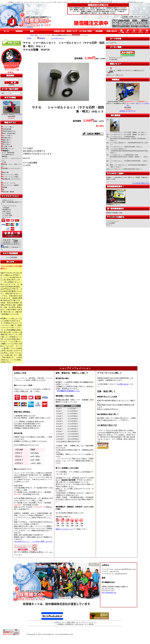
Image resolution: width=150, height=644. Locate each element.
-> (5, 151)
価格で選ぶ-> (6, 140)
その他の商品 (113, 59)
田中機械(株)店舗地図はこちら (69, 391)
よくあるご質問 (7, 215)
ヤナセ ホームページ (115, 58)
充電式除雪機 (6, 129)
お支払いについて (8, 200)
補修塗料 (4, 156)
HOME (29, 38)
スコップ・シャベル (8, 183)
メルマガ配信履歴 (11, 257)
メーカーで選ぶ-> (7, 127)
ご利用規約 (6, 208)
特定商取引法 (6, 210)
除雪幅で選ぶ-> (7, 138)
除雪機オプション (7, 149)
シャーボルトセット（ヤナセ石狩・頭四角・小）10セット (128, 132)
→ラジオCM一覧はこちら (140, 183)
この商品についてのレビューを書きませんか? (130, 70)
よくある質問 (111, 223)
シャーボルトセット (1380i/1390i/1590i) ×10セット (126, 169)
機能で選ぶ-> (6, 142)
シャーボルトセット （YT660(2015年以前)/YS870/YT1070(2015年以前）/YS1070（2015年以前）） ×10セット (130, 139)
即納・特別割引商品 (8, 133)
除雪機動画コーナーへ (116, 204)
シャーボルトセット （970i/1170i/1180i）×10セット (126, 147)
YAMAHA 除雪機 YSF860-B (128, 102)
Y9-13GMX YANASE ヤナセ (11, 114)
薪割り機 (5, 172)
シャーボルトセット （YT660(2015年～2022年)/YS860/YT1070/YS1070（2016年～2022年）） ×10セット (129, 157)
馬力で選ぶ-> (6, 144)
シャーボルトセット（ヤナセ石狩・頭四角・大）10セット (128, 135)
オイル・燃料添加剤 (8, 153)
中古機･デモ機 (6, 146)
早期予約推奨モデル (8, 131)
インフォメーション (113, 221)
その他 (4, 162)
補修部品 (41, 38)
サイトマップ (6, 217)
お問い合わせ (6, 212)
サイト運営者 (6, 213)
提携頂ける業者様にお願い (115, 213)
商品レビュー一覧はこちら (115, 75)
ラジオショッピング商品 (10, 177)
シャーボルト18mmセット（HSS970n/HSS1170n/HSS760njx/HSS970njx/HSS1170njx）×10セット (129, 151)
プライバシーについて (9, 206)
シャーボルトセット (58, 38)
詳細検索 (11, 85)
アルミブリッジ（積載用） (10, 185)
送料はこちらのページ (64, 529)
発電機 (4, 187)
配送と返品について (74, 622)
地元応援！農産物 (7, 192)
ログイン (109, 225)
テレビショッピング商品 (10, 175)
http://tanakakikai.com (109, 593)
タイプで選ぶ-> (7, 136)
